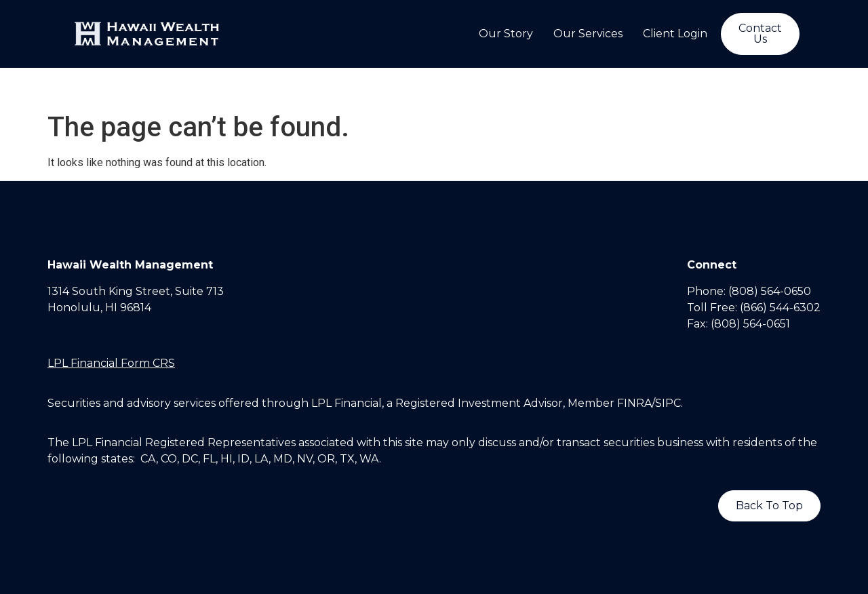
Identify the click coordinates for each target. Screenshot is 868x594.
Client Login (675, 34)
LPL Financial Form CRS (111, 363)
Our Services (588, 34)
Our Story (506, 34)
